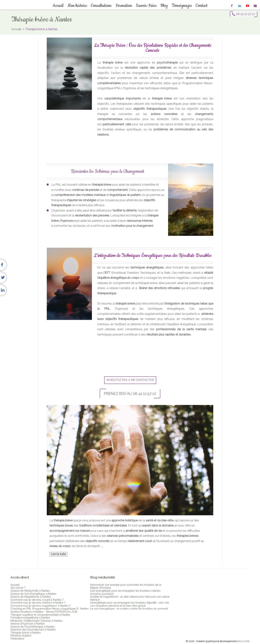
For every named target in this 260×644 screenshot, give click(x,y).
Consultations (102, 6)
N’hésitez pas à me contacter (130, 380)
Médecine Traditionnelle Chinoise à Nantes (36, 621)
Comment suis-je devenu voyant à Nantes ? (37, 600)
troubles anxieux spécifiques (122, 129)
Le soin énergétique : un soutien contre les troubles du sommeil (129, 609)
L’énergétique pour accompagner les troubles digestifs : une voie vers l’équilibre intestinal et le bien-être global (130, 604)
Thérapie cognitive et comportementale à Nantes (40, 615)
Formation (124, 6)
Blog (164, 6)
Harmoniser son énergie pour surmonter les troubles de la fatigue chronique (126, 586)
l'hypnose (129, 88)
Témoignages (181, 6)
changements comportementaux (155, 73)
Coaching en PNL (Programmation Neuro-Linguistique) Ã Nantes (50, 609)
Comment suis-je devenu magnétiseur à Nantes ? (41, 606)
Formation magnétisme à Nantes (30, 618)
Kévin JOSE (243, 641)
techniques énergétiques (161, 88)
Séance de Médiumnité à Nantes (30, 591)
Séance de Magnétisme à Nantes (31, 597)
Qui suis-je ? (18, 588)
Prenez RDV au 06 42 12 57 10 (130, 394)
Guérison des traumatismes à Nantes (33, 629)
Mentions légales (21, 635)
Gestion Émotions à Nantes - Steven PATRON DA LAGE (44, 612)
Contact (201, 6)
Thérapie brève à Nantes (26, 633)
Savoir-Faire (146, 6)
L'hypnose (58, 210)
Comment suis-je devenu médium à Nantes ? (38, 603)
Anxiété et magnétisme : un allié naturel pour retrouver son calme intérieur (130, 598)
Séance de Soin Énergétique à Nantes (33, 594)
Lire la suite (58, 554)
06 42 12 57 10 (244, 14)
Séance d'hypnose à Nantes (28, 624)
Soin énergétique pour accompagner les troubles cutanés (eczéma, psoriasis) (125, 592)
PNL (58, 185)
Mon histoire (78, 6)
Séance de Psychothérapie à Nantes (33, 627)
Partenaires (17, 638)
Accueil (59, 6)
